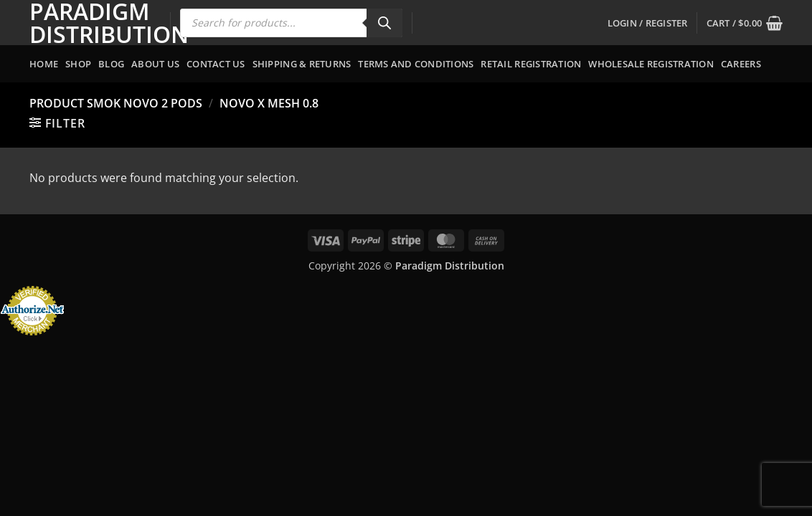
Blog (111, 64)
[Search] (384, 23)
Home (44, 64)
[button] (648, 23)
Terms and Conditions (416, 64)
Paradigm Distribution (89, 23)
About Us (155, 64)
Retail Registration (531, 64)
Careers (741, 64)
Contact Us (216, 64)
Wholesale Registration (651, 64)
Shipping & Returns (302, 64)
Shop (78, 64)
